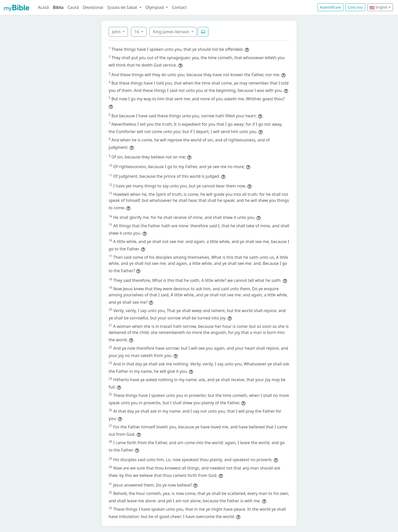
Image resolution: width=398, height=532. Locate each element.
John (117, 32)
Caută (73, 7)
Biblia (58, 7)
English (379, 7)
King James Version (172, 32)
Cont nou (355, 7)
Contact (179, 7)
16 (137, 32)
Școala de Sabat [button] (123, 7)
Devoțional (93, 7)
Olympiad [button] (155, 7)
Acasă (43, 7)
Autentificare (330, 7)
